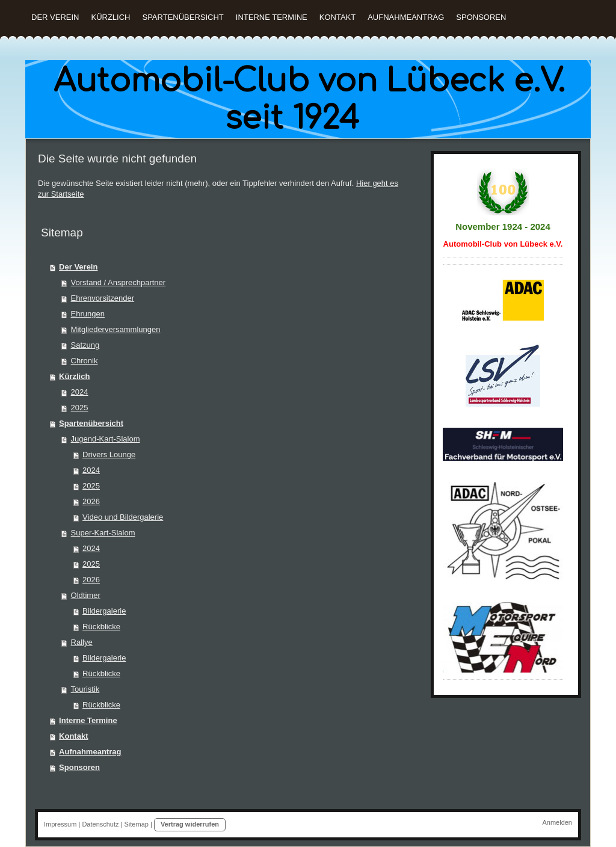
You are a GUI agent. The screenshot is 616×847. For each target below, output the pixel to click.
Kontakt (73, 736)
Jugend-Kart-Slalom (106, 439)
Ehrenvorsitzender (103, 298)
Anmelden (557, 822)
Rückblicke (101, 627)
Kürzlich (74, 376)
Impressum (60, 824)
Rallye (82, 642)
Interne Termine (88, 720)
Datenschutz (100, 824)
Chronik (85, 361)
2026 (91, 501)
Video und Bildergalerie (123, 517)
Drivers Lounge (109, 454)
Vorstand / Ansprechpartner (119, 282)
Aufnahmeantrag (90, 752)
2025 (80, 408)
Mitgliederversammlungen (116, 329)
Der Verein (78, 267)
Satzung (85, 345)
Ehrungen (88, 314)
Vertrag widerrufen (190, 824)
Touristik (85, 689)
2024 (80, 392)
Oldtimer (86, 595)
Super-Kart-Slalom (103, 533)
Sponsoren (79, 767)
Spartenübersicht (91, 423)
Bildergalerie (104, 611)
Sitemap (137, 824)
